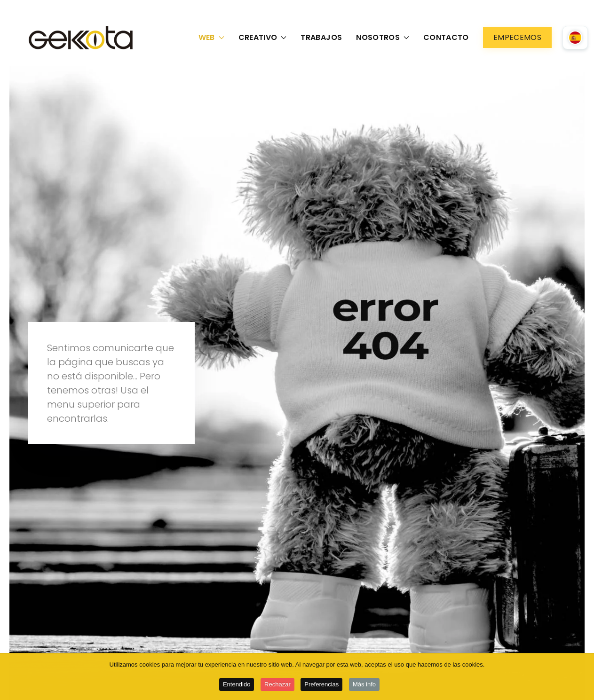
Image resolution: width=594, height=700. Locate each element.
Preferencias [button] (321, 685)
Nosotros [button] (383, 37)
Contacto (446, 37)
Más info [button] (364, 685)
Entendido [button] (237, 685)
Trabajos (321, 37)
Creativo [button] (263, 37)
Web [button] (211, 37)
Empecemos (517, 37)
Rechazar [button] (277, 685)
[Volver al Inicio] (83, 38)
